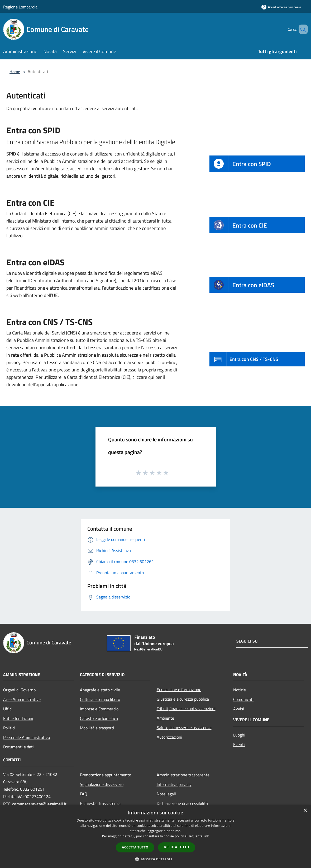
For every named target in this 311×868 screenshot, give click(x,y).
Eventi (239, 744)
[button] (156, 859)
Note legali (166, 794)
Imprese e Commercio (99, 709)
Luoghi (239, 735)
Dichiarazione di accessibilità (182, 803)
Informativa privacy (174, 784)
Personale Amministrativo (27, 737)
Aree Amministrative (22, 699)
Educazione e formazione (179, 690)
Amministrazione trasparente (183, 775)
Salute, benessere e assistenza (184, 728)
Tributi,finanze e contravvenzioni (186, 709)
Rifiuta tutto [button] (177, 847)
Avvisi (239, 709)
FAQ (84, 794)
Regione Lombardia (20, 7)
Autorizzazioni (169, 737)
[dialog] (156, 836)
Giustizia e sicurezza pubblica (183, 699)
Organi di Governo (19, 690)
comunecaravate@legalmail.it (39, 804)
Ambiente (165, 718)
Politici (9, 728)
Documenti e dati (18, 747)
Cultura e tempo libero (100, 699)
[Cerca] (302, 29)
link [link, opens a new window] (206, 836)
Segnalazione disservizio (102, 784)
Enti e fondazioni (18, 718)
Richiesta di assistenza (100, 803)
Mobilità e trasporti (97, 728)
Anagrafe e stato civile (100, 690)
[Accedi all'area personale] (281, 7)
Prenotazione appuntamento (106, 775)
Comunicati (243, 699)
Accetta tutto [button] (135, 847)
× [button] (305, 811)
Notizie (240, 690)
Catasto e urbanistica (99, 718)
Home (15, 72)
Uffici (8, 709)
